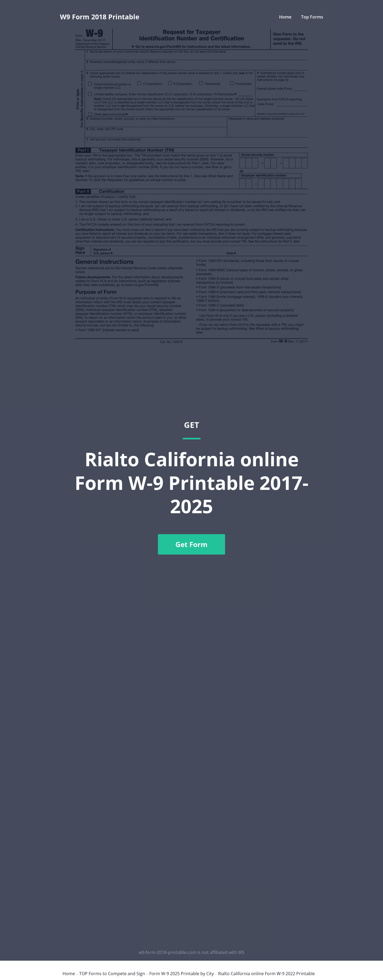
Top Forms (312, 17)
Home (285, 17)
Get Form (191, 544)
